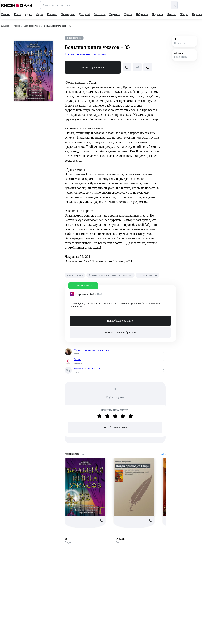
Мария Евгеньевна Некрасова (85, 54)
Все (164, 454)
